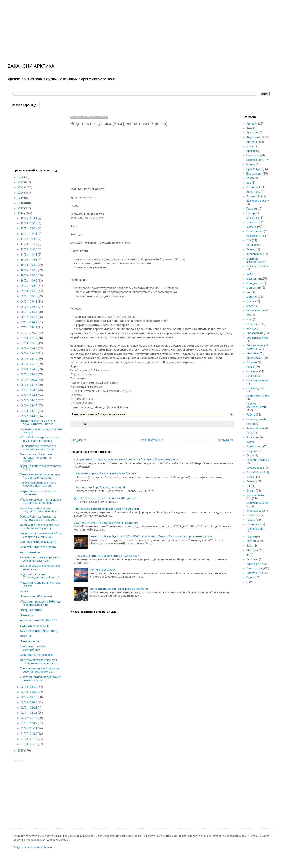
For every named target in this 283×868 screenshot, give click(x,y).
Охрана (251, 362)
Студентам (253, 515)
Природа (252, 376)
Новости (252, 324)
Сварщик (26, 636)
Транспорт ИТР (256, 529)
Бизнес (251, 164)
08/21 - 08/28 (29, 312)
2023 (21, 177)
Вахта (250, 178)
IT (248, 582)
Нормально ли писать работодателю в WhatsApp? (107, 556)
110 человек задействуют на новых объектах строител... (39, 448)
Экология (252, 559)
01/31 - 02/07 (29, 723)
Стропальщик (255, 511)
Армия (251, 151)
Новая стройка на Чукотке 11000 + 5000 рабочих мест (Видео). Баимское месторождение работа (151, 536)
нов (249, 315)
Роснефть (253, 437)
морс (250, 292)
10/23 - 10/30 (29, 265)
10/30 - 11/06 (29, 260)
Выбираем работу (258, 201)
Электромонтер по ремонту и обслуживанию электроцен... (40, 662)
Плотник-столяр (30, 641)
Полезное (252, 371)
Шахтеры (252, 550)
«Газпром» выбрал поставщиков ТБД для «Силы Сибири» (40, 501)
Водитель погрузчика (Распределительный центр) (106, 523)
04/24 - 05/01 (29, 395)
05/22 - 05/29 (29, 375)
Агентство (253, 133)
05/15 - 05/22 (29, 380)
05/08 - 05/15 (29, 385)
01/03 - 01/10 (29, 744)
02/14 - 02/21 (29, 713)
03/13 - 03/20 (29, 692)
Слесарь (252, 481)
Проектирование (257, 380)
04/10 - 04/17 (29, 406)
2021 (21, 187)
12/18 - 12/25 (29, 223)
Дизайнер (253, 218)
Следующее (79, 440)
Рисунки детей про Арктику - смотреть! (100, 487)
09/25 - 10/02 (29, 286)
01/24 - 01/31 (29, 728)
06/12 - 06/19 (29, 359)
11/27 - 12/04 (29, 239)
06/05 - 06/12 (29, 364)
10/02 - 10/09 (29, 281)
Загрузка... (20, 760)
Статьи (251, 491)
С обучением (254, 447)
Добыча (252, 227)
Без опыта (253, 155)
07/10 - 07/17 (29, 338)
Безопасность (255, 160)
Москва (251, 301)
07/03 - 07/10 (29, 343)
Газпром (252, 209)
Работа (251, 415)
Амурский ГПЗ (255, 137)
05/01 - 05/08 (29, 390)
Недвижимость (256, 310)
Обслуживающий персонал (257, 347)
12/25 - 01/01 (29, 218)
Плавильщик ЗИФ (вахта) (36, 596)
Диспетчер (253, 222)
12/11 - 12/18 (29, 228)
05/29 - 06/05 (29, 369)
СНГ (249, 486)
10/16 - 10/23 (29, 270)
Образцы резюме (257, 338)
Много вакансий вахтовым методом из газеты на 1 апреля (37, 458)
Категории (253, 245)
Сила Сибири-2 (256, 472)
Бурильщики (254, 169)
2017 (21, 208)
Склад (250, 477)
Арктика (252, 142)
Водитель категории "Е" (35, 626)
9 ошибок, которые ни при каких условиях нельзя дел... (40, 559)
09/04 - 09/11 (29, 302)
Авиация (252, 124)
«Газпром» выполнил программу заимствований (40, 679)
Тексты (251, 520)
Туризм (251, 537)
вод (249, 183)
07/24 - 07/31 (29, 328)
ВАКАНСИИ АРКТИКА (31, 66)
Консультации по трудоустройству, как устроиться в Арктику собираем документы (126, 459)
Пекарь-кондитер (31, 610)
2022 (21, 182)
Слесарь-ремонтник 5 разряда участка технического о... (39, 670)
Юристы (251, 578)
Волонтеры (253, 192)
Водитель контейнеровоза (37, 655)
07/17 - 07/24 (29, 333)
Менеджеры (254, 283)
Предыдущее (225, 440)
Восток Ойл (254, 196)
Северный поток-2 (258, 460)
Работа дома (255, 419)
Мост (250, 306)
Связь (250, 455)
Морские (252, 297)
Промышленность (258, 396)
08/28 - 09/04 (29, 307)
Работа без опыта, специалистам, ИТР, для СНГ (108, 498)
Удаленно (253, 541)
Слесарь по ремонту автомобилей (33, 648)
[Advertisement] (114, 27)
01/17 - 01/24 (29, 734)
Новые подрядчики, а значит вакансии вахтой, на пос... (38, 422)
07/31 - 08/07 (29, 322)
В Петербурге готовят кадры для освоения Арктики (106, 509)
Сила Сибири (254, 468)
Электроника (255, 573)
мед (249, 274)
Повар (250, 367)
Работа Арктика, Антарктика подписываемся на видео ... (39, 518)
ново (249, 320)
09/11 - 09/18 (29, 296)
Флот (250, 546)
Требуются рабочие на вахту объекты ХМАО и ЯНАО (38, 484)
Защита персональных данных (33, 847)
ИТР (249, 240)
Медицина (253, 279)
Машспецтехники (257, 266)
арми (250, 146)
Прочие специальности (256, 405)
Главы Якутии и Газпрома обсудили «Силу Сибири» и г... (40, 510)
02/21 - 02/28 (29, 708)
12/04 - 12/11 (29, 234)
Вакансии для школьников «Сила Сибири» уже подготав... (41, 535)
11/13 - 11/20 (29, 249)
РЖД (250, 433)
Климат (251, 249)
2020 (21, 193)
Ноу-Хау (251, 329)
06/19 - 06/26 (29, 354)
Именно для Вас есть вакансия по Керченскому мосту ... (40, 527)
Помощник (27, 615)
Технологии (254, 524)
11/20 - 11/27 (29, 244)
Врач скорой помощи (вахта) (38, 542)
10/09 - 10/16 (29, 275)
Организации (255, 358)
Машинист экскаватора (254, 260)
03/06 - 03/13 (29, 697)
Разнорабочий (256, 428)
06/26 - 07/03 (29, 348)
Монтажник (254, 288)
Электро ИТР (255, 564)
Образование (255, 333)
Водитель (252, 187)
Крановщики (254, 254)
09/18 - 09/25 (29, 291)
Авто (250, 128)
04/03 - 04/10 (29, 411)
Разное (251, 424)
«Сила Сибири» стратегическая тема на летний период (40, 439)
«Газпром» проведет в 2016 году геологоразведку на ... (41, 603)
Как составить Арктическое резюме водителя (119, 589)
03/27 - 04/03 (29, 416)
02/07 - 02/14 (29, 718)
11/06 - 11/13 (29, 255)
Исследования (256, 236)
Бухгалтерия (254, 174)
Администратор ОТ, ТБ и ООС (39, 620)
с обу (250, 442)
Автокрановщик (30, 552)
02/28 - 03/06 (29, 702)
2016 (21, 214)
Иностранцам (255, 231)
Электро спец (255, 568)
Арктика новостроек (102, 570)
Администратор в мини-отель (39, 631)
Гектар (251, 213)
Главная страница (23, 105)
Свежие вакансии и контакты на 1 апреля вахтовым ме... (40, 476)
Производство (255, 388)
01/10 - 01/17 (29, 739)
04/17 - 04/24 (29, 400)
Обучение (253, 353)
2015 (21, 751)
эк (248, 555)
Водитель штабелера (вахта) (38, 547)
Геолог (24, 591)
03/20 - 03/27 (29, 687)
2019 (21, 198)
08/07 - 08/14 (29, 317)
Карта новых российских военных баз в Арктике (106, 473)
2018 (21, 203)
